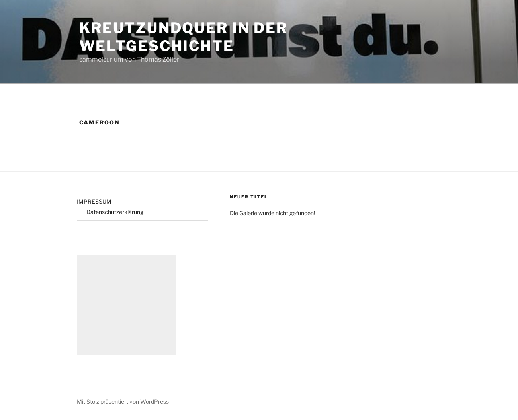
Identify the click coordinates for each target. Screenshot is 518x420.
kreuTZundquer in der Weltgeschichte (184, 37)
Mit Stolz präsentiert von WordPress (123, 402)
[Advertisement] (127, 305)
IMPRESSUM (94, 201)
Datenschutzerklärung (115, 212)
